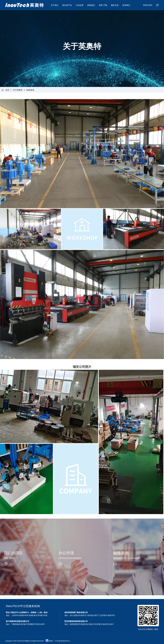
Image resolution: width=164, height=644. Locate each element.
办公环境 (66, 552)
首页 (7, 90)
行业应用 (80, 5)
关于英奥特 (18, 90)
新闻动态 (91, 5)
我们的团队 (13, 552)
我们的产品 (67, 5)
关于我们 (55, 5)
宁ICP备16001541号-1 (62, 640)
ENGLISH (148, 5)
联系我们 (126, 5)
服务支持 (115, 5)
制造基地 (30, 90)
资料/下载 (103, 5)
